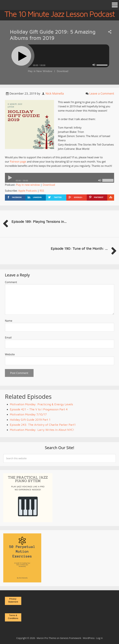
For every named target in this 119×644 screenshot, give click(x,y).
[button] (59, 5)
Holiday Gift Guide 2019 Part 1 (30, 420)
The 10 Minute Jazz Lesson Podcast (59, 14)
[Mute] (94, 65)
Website (10, 354)
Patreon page (18, 162)
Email (8, 338)
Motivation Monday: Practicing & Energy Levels (41, 404)
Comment (11, 282)
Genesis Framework (71, 638)
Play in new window (28, 185)
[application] (59, 64)
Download (63, 71)
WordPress (89, 638)
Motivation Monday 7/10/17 (28, 414)
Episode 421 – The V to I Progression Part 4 (39, 409)
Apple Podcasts (27, 191)
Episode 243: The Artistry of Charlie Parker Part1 (43, 425)
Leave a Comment (102, 93)
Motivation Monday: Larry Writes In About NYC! (42, 430)
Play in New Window (40, 71)
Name (9, 321)
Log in (100, 638)
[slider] (68, 56)
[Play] (21, 56)
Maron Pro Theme (46, 638)
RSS (42, 191)
